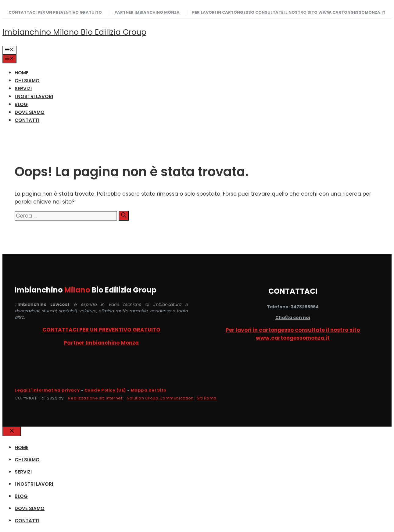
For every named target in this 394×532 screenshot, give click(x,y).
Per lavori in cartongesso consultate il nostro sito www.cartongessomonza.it (289, 12)
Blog (21, 104)
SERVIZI (23, 89)
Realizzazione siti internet (95, 398)
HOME (21, 73)
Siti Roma (207, 398)
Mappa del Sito (149, 390)
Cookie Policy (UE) (105, 390)
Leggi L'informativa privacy (47, 390)
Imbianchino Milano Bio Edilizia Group (74, 32)
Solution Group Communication (160, 398)
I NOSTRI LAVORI (34, 96)
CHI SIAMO (27, 81)
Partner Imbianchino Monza (147, 12)
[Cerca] (124, 216)
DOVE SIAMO (30, 112)
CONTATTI (27, 120)
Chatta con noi (293, 317)
